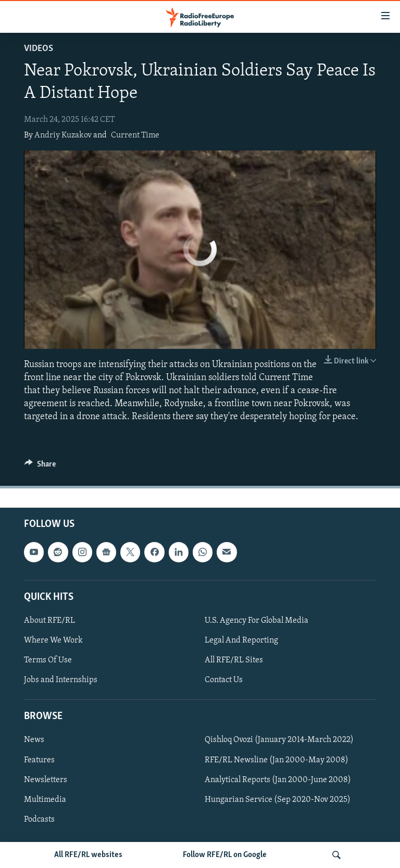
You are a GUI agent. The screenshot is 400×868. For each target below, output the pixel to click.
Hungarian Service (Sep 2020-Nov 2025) (278, 799)
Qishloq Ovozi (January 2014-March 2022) (279, 740)
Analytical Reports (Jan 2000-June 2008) (278, 779)
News (34, 740)
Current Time (135, 135)
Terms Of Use (48, 660)
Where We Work (53, 640)
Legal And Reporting (241, 640)
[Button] (40, 467)
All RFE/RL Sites (234, 660)
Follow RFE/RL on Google (225, 855)
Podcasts (39, 819)
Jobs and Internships (61, 680)
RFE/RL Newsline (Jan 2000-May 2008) (277, 760)
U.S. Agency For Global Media (257, 621)
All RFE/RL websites (88, 855)
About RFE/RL (49, 621)
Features (39, 760)
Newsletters (46, 779)
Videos (39, 49)
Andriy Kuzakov (63, 135)
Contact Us (224, 680)
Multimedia (45, 799)
